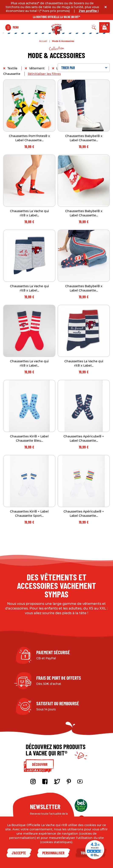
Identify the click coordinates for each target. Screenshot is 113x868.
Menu (16, 27)
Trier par (84, 68)
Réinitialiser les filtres (44, 74)
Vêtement (37, 68)
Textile (13, 68)
